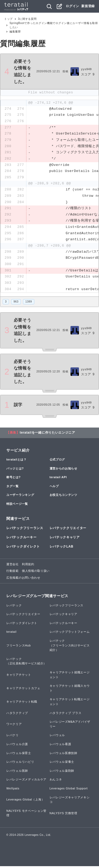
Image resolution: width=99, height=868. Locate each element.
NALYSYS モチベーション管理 (26, 815)
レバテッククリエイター (68, 530)
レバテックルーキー (21, 539)
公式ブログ (57, 461)
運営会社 (13, 566)
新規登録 (88, 6)
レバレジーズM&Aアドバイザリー (70, 726)
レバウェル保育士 (19, 755)
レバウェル (57, 737)
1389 (29, 304)
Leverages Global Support (69, 790)
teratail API (58, 479)
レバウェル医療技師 (63, 755)
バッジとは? (15, 470)
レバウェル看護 (60, 746)
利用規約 (28, 566)
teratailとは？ (16, 461)
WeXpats (13, 790)
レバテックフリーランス (25, 530)
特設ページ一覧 (17, 506)
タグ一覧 (13, 488)
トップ (8, 19)
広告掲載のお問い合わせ (23, 579)
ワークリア (14, 726)
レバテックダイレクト (23, 549)
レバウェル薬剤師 (62, 773)
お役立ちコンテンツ (63, 497)
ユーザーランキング (20, 497)
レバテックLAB (62, 549)
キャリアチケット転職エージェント (70, 704)
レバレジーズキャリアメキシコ (70, 802)
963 (16, 304)
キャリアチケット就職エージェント (70, 677)
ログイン (72, 6)
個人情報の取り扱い (36, 573)
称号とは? (13, 479)
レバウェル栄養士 (62, 764)
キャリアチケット (19, 677)
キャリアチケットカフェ (23, 690)
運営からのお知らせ (63, 470)
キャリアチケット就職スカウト (70, 690)
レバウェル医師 (17, 773)
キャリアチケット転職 (22, 704)
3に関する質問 (27, 19)
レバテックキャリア (65, 539)
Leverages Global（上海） (25, 802)
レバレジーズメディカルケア (26, 781)
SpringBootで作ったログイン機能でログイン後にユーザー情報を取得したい (54, 25)
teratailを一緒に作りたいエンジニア (48, 434)
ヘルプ (54, 488)
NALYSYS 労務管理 (63, 815)
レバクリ (13, 737)
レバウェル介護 (17, 746)
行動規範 (13, 573)
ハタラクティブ (17, 715)
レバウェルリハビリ (20, 764)
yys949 (86, 69)
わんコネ (56, 781)
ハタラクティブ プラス (66, 715)
